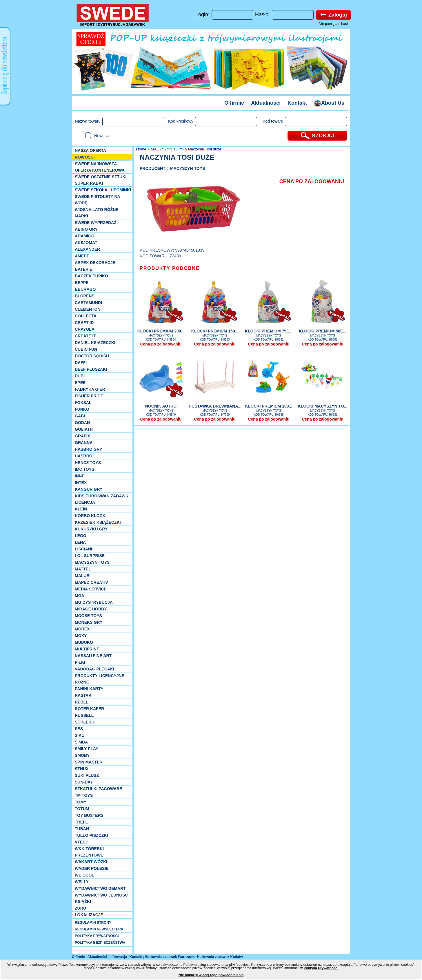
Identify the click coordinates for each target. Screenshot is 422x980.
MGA (80, 596)
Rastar (83, 695)
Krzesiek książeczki (98, 522)
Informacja (118, 957)
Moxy (81, 636)
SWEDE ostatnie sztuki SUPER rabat (101, 180)
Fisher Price (89, 396)
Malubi (83, 576)
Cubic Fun (86, 349)
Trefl (81, 822)
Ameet (82, 256)
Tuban (82, 829)
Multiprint (87, 649)
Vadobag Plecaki (94, 669)
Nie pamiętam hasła (334, 24)
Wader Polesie (92, 868)
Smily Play (87, 749)
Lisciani (83, 549)
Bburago (85, 289)
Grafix (82, 436)
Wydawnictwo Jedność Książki (101, 898)
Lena (80, 542)
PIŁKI (80, 662)
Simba (81, 742)
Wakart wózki (91, 862)
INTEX (81, 483)
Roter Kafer (89, 709)
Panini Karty (89, 689)
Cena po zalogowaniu (161, 344)
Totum (82, 809)
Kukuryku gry (91, 529)
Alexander (87, 249)
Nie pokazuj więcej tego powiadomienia (211, 975)
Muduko (84, 642)
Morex (82, 629)
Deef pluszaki (91, 369)
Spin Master (89, 762)
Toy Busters (89, 815)
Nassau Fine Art (93, 656)
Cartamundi (88, 303)
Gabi (80, 416)
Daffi (81, 363)
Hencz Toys (88, 463)
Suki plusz (87, 775)
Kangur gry (89, 489)
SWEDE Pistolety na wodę (97, 200)
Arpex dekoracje (95, 263)
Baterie (83, 269)
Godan (82, 423)
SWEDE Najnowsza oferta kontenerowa (100, 167)
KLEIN (81, 509)
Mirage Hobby (91, 609)
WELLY (82, 882)
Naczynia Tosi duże (205, 149)
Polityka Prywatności (321, 968)
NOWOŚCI (85, 157)
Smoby (82, 755)
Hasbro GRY (88, 449)
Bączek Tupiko (91, 276)
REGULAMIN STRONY (93, 923)
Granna (84, 443)
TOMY (81, 802)
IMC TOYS (84, 469)
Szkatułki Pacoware (99, 789)
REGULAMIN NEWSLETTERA (99, 929)
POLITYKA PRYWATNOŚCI (97, 936)
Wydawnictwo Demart (100, 888)
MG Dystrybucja (94, 602)
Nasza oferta (90, 150)
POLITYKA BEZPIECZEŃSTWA (100, 943)
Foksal (83, 403)
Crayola (85, 329)
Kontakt (297, 103)
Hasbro (84, 456)
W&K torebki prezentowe (89, 852)
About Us (329, 103)
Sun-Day (84, 782)
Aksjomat (86, 243)
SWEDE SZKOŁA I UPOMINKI (103, 190)
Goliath (84, 429)
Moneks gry (89, 622)
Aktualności (266, 103)
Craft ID (84, 323)
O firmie (234, 103)
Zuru (80, 908)
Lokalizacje (89, 915)
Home (141, 149)
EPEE (80, 383)
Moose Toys (88, 616)
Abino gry (86, 229)
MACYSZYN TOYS (92, 562)
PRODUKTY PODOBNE (170, 268)
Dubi (80, 376)
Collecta (86, 316)
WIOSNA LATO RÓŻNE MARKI (97, 213)
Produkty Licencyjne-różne (100, 679)
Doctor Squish (92, 356)
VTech (82, 842)
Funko (82, 409)
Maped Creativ (91, 582)
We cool (84, 875)
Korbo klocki (91, 516)
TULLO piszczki (91, 835)
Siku (80, 735)
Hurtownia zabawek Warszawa (170, 957)
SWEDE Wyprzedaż (96, 223)
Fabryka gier (90, 389)
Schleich (85, 722)
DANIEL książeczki (95, 343)
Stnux (82, 769)
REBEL (82, 702)
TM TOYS (84, 795)
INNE (80, 476)
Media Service (91, 589)
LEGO (81, 536)
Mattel (83, 569)
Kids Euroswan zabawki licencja (102, 499)
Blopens (85, 296)
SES (79, 729)
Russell (84, 715)
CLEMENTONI (88, 309)
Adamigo (85, 236)
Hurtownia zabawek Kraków (220, 957)
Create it (85, 336)
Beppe (82, 283)
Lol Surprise (90, 556)
